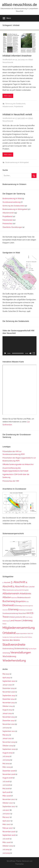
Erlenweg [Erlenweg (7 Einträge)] (13, 609)
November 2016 (9, 692)
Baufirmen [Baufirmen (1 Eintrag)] (14, 598)
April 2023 (6, 678)
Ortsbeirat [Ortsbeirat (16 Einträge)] (9, 633)
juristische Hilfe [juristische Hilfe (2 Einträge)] (20, 617)
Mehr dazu (8, 96)
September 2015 (9, 696)
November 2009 (9, 742)
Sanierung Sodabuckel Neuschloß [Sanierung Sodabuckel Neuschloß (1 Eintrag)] (18, 637)
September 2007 (9, 806)
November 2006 (9, 832)
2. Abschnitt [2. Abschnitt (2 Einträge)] (6, 582)
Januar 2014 (7, 713)
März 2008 (7, 796)
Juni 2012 (6, 728)
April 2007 (6, 821)
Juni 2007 (6, 814)
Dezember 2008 (9, 771)
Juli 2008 (6, 781)
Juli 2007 (6, 810)
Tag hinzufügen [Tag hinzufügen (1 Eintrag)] (32, 649)
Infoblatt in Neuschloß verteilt (17, 114)
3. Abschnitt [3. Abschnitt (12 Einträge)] (18, 582)
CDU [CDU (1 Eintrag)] (27, 602)
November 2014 (9, 703)
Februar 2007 (8, 828)
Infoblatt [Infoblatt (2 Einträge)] (12, 617)
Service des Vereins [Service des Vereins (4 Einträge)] (11, 640)
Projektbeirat (19, 106)
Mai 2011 (6, 735)
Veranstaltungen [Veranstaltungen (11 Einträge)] (21, 652)
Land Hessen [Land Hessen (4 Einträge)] (15, 620)
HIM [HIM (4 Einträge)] (28, 613)
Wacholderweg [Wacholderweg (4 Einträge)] (9, 656)
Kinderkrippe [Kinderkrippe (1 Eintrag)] (6, 621)
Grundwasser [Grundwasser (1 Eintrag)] (29, 610)
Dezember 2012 (8, 721)
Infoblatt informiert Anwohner (17, 56)
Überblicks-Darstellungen (12, 227)
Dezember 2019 (8, 688)
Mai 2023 (6, 674)
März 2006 (7, 842)
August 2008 (7, 778)
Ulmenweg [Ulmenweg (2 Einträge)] (6, 653)
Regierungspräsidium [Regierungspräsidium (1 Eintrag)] (22, 633)
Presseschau (7, 224)
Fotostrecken (7, 220)
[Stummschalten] (30, 353)
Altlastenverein (8, 106)
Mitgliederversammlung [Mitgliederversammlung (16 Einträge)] (19, 628)
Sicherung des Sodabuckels (15, 104)
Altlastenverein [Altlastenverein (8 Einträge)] (11, 593)
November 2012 (9, 724)
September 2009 (9, 749)
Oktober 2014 (8, 706)
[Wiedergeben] (5, 353)
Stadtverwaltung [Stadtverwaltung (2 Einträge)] (8, 649)
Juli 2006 (6, 839)
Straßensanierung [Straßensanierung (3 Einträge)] (21, 649)
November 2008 (9, 774)
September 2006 (9, 835)
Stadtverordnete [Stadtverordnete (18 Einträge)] (14, 644)
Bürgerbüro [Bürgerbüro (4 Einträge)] (21, 601)
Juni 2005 (6, 853)
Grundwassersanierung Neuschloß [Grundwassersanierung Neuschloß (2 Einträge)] (14, 613)
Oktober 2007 (8, 803)
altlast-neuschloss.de (19, 5)
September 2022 (9, 681)
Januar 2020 (7, 685)
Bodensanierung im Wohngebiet (17, 162)
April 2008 (6, 792)
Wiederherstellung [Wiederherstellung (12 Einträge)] (14, 660)
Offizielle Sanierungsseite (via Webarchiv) (18, 464)
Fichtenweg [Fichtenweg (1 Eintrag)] (22, 610)
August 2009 (7, 753)
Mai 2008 (6, 789)
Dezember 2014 (8, 699)
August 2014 (7, 710)
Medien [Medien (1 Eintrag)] (4, 624)
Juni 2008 (6, 785)
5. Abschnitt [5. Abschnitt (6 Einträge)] (19, 586)
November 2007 (9, 799)
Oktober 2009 (8, 746)
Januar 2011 (7, 738)
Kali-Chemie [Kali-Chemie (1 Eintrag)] (29, 617)
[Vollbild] (34, 353)
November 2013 (9, 717)
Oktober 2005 (8, 846)
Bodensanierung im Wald (12, 199)
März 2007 (7, 824)
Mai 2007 (6, 817)
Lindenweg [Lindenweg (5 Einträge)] (27, 620)
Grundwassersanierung (11, 202)
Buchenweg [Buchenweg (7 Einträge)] (9, 601)
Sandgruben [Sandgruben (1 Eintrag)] (6, 637)
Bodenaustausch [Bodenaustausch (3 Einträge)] (24, 597)
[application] (19, 346)
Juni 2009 (6, 760)
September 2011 (9, 731)
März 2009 (7, 767)
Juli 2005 (6, 850)
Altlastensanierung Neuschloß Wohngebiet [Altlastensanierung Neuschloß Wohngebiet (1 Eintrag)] (17, 590)
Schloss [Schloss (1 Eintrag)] (30, 637)
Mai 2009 (6, 764)
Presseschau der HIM (11, 481)
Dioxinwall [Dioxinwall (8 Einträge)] (8, 605)
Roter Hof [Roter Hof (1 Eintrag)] (30, 633)
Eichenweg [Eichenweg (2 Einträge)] (18, 606)
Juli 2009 (6, 756)
